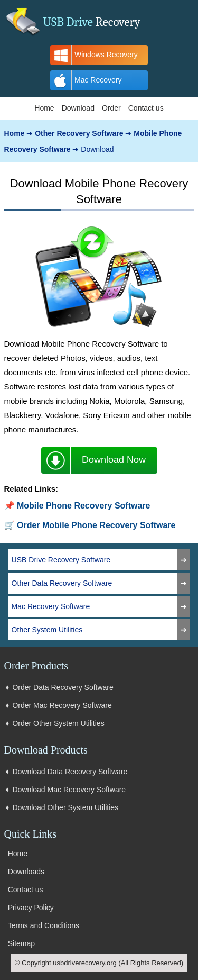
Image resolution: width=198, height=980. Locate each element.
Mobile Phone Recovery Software (84, 506)
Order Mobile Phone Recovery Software (96, 525)
